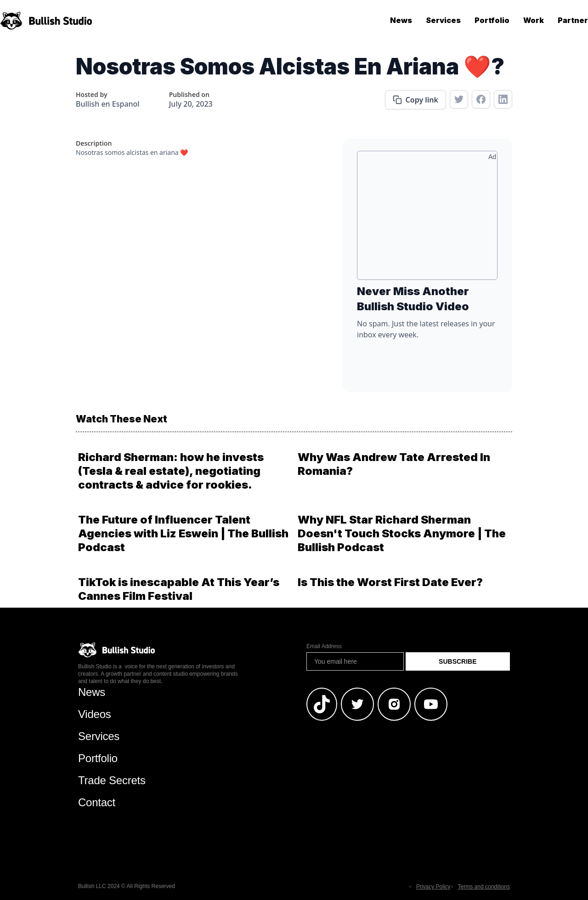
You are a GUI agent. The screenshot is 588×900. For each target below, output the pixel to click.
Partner (573, 20)
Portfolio (492, 20)
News (401, 20)
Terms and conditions (484, 887)
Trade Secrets (112, 780)
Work (534, 20)
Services (443, 20)
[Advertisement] (427, 219)
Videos (95, 714)
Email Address (324, 646)
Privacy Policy (433, 887)
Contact (97, 802)
